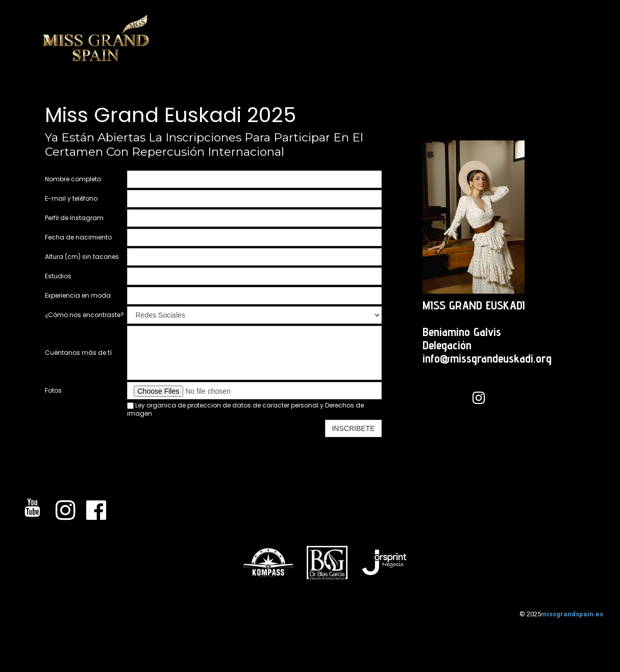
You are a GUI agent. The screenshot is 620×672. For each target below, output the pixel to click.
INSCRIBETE (353, 428)
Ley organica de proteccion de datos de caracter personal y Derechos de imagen (245, 410)
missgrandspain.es (572, 614)
